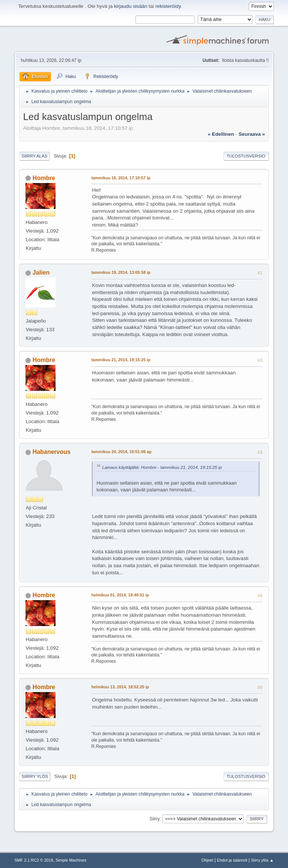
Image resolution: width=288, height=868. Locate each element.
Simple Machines (71, 860)
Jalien (41, 273)
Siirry (155, 819)
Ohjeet (207, 860)
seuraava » (252, 134)
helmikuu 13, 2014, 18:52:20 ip (120, 687)
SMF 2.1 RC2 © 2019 (34, 860)
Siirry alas (34, 156)
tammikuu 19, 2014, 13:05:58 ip (121, 272)
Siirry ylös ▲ (262, 860)
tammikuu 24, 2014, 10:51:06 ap (121, 452)
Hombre (44, 178)
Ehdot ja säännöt (232, 860)
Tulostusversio (246, 156)
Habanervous (52, 452)
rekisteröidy (168, 6)
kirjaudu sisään (131, 6)
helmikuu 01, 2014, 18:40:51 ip (120, 595)
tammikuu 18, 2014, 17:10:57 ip (121, 178)
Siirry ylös (35, 776)
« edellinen (221, 134)
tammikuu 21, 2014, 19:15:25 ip (121, 360)
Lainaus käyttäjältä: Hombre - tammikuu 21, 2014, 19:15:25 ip (162, 467)
